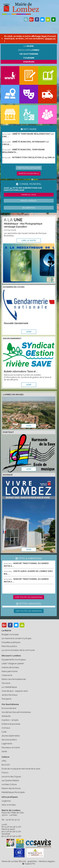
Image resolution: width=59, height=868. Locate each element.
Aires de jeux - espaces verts (15, 691)
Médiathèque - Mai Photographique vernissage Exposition (23, 225)
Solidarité (6, 716)
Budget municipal (10, 634)
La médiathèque (9, 687)
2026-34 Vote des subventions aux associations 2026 (23, 189)
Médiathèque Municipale (13, 792)
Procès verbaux (29, 201)
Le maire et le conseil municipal (16, 638)
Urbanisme (7, 675)
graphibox (32, 861)
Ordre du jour (29, 195)
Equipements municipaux (14, 660)
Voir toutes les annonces (29, 611)
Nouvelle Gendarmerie (16, 323)
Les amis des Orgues (11, 777)
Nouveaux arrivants (11, 747)
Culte (4, 732)
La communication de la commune (18, 650)
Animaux (6, 728)
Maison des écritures (11, 788)
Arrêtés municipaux (29, 174)
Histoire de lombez (10, 667)
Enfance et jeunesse (11, 724)
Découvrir (29, 50)
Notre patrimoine (10, 671)
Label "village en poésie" (13, 663)
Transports (6, 699)
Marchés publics (9, 646)
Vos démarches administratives (16, 712)
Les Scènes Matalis (10, 780)
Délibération (29, 208)
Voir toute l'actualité (29, 168)
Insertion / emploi (10, 720)
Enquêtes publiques (11, 642)
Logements (7, 744)
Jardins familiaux (10, 695)
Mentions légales (47, 861)
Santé (4, 751)
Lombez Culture (9, 784)
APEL (4, 761)
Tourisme (6, 683)
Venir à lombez (9, 805)
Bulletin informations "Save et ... (21, 371)
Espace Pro (29, 864)
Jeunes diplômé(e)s (11, 736)
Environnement (9, 708)
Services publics (9, 740)
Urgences (6, 801)
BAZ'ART (6, 765)
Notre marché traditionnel (14, 679)
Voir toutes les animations (29, 597)
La (29, 46)
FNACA (5, 773)
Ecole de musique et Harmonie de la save (21, 769)
